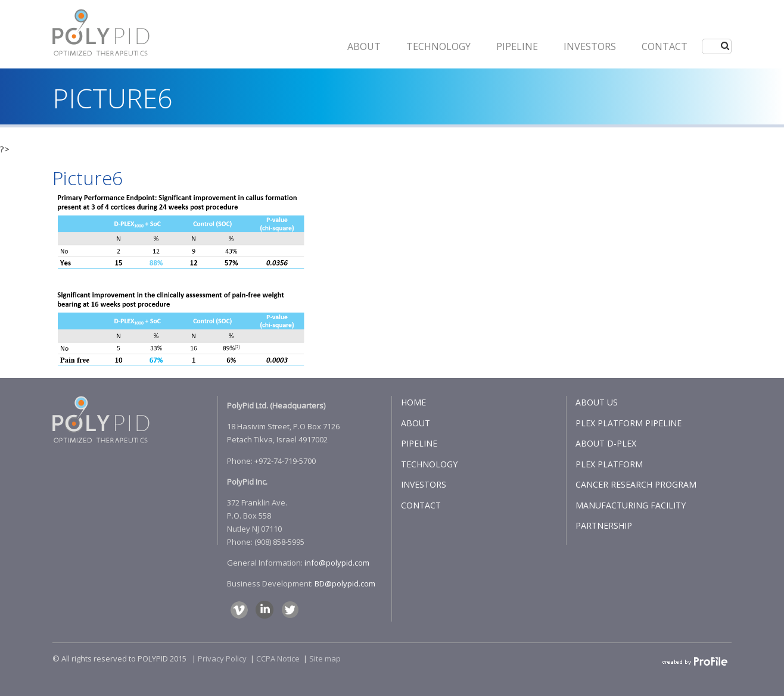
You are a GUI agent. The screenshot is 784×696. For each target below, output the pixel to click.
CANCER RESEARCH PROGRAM (636, 484)
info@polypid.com (337, 563)
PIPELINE (517, 46)
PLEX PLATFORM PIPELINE (629, 423)
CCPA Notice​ (278, 658)
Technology (438, 46)
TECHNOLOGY (429, 464)
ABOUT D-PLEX (606, 443)
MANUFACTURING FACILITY (631, 505)
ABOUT (364, 46)
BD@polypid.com (345, 583)
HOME (413, 402)
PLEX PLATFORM (609, 464)
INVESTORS (590, 46)
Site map (325, 658)
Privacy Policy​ (222, 658)
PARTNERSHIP (604, 525)
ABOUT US (597, 402)
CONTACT (665, 46)
